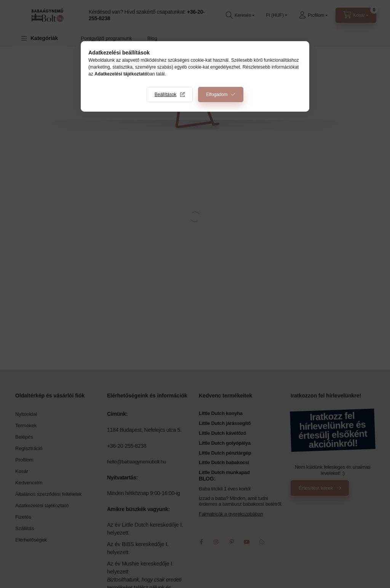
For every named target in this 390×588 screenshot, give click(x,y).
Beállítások (165, 95)
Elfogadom (217, 95)
